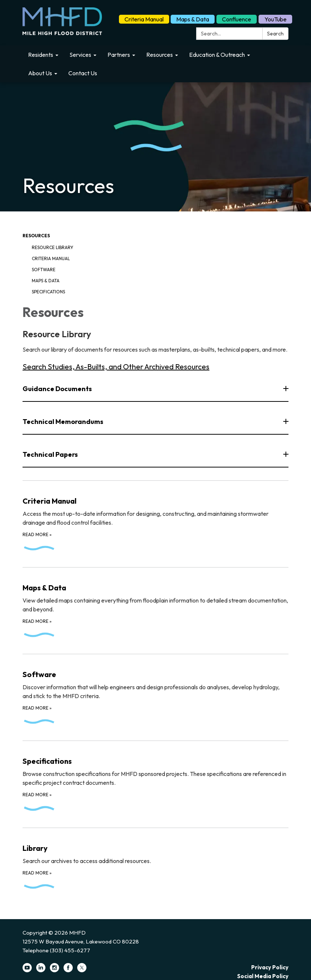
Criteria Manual (144, 19)
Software (44, 270)
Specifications (48, 292)
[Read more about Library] (155, 862)
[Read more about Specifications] (155, 779)
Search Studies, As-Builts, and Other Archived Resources (116, 367)
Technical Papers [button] (51, 454)
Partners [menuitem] (119, 55)
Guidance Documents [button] (58, 389)
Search (275, 34)
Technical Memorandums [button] (64, 422)
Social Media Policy (263, 976)
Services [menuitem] (80, 55)
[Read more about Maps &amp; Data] (155, 606)
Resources (36, 236)
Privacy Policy (270, 967)
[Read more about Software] (155, 693)
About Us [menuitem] (40, 73)
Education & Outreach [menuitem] (217, 55)
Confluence (237, 19)
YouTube (276, 19)
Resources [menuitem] (160, 55)
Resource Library (52, 247)
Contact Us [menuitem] (83, 73)
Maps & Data (193, 19)
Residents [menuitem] (41, 55)
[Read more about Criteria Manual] (155, 519)
